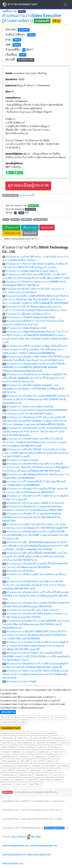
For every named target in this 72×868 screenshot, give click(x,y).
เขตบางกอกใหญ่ (27, 747)
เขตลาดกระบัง (36, 733)
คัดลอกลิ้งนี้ (30, 233)
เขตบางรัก (42, 747)
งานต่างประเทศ (9, 722)
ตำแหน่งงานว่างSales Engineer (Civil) (27, 328)
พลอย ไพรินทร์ (21, 837)
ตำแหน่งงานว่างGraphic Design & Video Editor (31, 317)
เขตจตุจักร (36, 766)
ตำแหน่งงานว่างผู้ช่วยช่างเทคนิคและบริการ (29, 314)
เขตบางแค (21, 784)
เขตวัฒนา (6, 780)
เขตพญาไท (30, 752)
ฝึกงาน (4, 717)
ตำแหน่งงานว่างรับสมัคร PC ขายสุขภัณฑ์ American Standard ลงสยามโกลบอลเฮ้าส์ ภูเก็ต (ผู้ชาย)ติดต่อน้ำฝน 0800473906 (32, 517)
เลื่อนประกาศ (30, 227)
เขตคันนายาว (52, 770)
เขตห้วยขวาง (25, 756)
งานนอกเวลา (31, 717)
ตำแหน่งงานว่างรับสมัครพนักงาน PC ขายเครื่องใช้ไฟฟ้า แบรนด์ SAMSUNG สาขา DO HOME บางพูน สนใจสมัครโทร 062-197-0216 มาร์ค (36, 535)
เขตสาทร (54, 756)
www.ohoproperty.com (39, 855)
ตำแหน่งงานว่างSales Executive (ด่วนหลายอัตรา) (32, 271)
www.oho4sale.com (13, 863)
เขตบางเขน (21, 733)
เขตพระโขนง (23, 738)
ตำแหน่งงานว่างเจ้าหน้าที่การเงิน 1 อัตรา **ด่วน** (33, 610)
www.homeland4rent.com (16, 846)
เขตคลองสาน (40, 756)
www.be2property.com (14, 855)
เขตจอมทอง (21, 770)
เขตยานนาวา (59, 752)
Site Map (36, 837)
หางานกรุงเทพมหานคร (20, 4)
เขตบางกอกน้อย (9, 747)
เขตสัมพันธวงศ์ (8, 756)
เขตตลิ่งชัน (41, 743)
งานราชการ (59, 717)
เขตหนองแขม (57, 738)
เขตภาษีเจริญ (8, 743)
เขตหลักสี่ (32, 780)
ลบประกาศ (47, 227)
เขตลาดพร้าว (51, 766)
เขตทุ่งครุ (58, 780)
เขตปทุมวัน (55, 747)
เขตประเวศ (52, 761)
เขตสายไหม (45, 780)
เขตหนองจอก (7, 738)
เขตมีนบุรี (51, 733)
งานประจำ (46, 717)
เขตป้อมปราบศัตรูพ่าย (11, 752)
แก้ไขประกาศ (11, 227)
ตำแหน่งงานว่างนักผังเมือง (21, 571)
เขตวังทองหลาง (8, 775)
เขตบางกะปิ (7, 733)
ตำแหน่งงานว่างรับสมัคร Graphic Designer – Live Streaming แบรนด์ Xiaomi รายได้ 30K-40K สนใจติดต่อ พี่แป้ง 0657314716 (33, 389)
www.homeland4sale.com (44, 846)
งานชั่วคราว (16, 717)
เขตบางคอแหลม (9, 761)
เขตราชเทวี (38, 761)
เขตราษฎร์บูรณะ (25, 743)
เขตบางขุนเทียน (40, 738)
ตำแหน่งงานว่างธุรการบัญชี (22, 681)
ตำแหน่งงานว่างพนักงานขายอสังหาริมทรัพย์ (30, 407)
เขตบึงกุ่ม (64, 766)
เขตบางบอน (7, 784)
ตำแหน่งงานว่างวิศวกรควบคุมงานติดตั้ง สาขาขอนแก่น (36, 503)
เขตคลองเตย (7, 766)
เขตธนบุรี (65, 743)
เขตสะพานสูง (25, 775)
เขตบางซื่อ (25, 761)
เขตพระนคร (44, 752)
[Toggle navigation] (65, 4)
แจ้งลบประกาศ (12, 233)
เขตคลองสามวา (42, 775)
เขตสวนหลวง (36, 770)
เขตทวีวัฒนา (35, 784)
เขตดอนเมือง (22, 766)
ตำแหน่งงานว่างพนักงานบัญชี (23, 460)
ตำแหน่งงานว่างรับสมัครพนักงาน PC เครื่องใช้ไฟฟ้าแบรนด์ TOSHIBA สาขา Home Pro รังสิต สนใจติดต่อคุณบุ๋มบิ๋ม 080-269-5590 (35, 596)
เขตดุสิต (53, 743)
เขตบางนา (58, 775)
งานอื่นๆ (23, 722)
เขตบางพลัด (7, 770)
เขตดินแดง (19, 780)
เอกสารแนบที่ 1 (27, 195)
